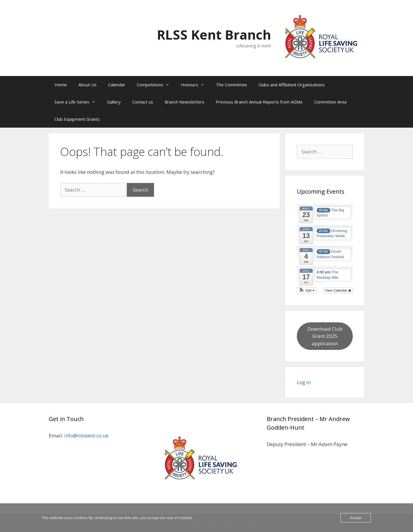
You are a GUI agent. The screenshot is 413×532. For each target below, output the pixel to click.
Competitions (156, 85)
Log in (304, 382)
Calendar (117, 85)
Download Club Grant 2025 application (325, 336)
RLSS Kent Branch (214, 35)
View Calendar (338, 291)
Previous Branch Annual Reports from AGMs (259, 102)
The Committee (231, 85)
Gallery (114, 102)
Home (61, 85)
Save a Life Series (78, 102)
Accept (356, 518)
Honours (196, 85)
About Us (87, 85)
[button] (307, 291)
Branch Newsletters (184, 102)
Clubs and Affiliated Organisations (292, 85)
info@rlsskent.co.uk (86, 435)
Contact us (143, 102)
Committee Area (330, 102)
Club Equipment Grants (77, 119)
